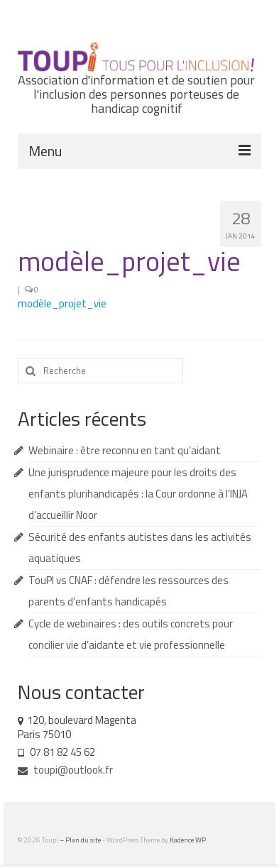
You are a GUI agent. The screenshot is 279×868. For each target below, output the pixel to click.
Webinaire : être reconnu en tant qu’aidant (125, 450)
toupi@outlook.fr (65, 770)
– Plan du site (81, 840)
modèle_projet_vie (62, 303)
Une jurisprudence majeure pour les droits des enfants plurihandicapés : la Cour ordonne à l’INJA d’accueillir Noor (138, 494)
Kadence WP (188, 840)
